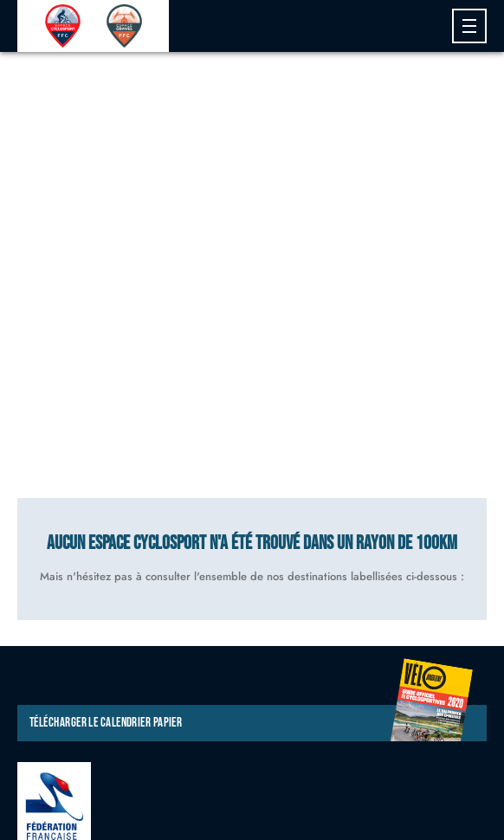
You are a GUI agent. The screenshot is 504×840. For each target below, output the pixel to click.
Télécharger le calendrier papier (251, 723)
